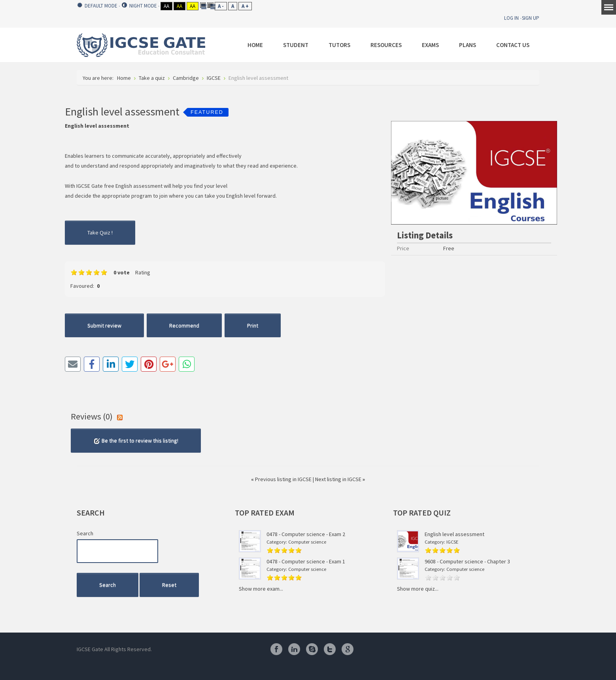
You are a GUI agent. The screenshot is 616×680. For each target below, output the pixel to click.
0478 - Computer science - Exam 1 (306, 561)
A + (245, 6)
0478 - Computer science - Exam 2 (306, 534)
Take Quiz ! (100, 232)
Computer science (307, 542)
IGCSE (452, 542)
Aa (166, 6)
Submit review (104, 325)
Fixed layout (203, 5)
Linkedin (294, 649)
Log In (511, 18)
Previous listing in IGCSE (282, 479)
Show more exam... (261, 589)
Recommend (184, 325)
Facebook (276, 649)
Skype (312, 649)
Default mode (97, 6)
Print (253, 325)
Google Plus (348, 649)
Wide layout (210, 5)
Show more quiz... (418, 589)
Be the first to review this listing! (136, 440)
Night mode (139, 6)
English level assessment (454, 534)
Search (85, 533)
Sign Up (531, 18)
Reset (169, 585)
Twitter (330, 649)
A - (221, 6)
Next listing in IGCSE (340, 479)
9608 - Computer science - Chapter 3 (467, 561)
